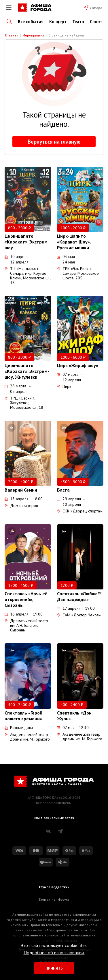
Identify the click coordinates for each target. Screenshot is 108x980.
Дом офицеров (21, 505)
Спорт (96, 22)
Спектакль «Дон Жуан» (74, 716)
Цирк (64, 386)
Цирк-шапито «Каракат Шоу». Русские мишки (74, 242)
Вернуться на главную (54, 142)
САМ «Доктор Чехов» (79, 615)
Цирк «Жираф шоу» (78, 365)
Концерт (58, 22)
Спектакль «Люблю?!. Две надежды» (80, 596)
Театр (78, 22)
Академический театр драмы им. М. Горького (27, 737)
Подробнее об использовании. (54, 952)
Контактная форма (54, 899)
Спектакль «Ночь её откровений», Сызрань (26, 599)
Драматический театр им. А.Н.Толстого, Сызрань (26, 625)
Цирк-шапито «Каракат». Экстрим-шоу (27, 242)
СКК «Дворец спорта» (79, 511)
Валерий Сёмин (21, 490)
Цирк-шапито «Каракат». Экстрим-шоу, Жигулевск (27, 371)
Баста (63, 490)
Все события (31, 22)
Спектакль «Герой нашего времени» (23, 716)
